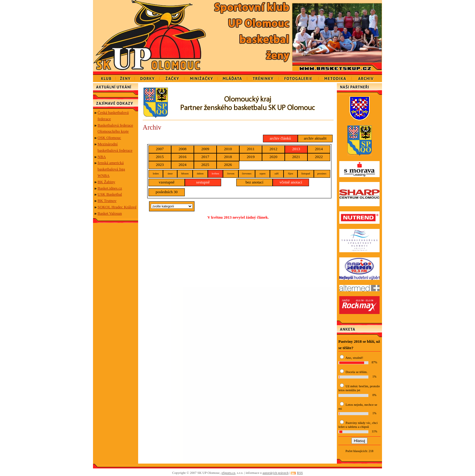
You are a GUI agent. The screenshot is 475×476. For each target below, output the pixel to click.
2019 (251, 157)
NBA (102, 157)
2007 (160, 149)
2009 (205, 149)
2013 (296, 149)
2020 (274, 157)
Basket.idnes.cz (110, 188)
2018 (228, 157)
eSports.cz (228, 473)
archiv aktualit (315, 138)
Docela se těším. (357, 372)
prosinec (322, 174)
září (277, 174)
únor (170, 174)
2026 (228, 165)
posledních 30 (167, 192)
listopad (306, 174)
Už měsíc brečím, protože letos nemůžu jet (359, 388)
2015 (160, 157)
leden (156, 174)
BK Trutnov (107, 201)
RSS (300, 473)
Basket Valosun (110, 213)
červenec (247, 174)
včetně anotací (291, 182)
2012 (274, 149)
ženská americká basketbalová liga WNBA (111, 169)
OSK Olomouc (109, 138)
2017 (205, 157)
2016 (183, 157)
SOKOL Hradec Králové (117, 207)
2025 (205, 165)
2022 (319, 157)
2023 (160, 165)
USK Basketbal (110, 194)
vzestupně (167, 182)
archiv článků (280, 138)
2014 (319, 149)
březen (185, 174)
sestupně (203, 182)
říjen (291, 174)
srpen (263, 174)
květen (215, 174)
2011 (251, 149)
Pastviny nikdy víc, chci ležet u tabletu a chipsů (358, 425)
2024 (183, 165)
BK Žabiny (106, 182)
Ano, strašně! (354, 358)
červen (231, 174)
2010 (228, 149)
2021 (296, 157)
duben (200, 174)
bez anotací (255, 182)
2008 (183, 149)
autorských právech (276, 473)
